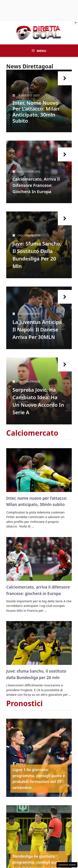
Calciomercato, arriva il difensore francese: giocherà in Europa (36, 185)
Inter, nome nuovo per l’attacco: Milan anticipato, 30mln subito (36, 112)
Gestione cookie (67, 865)
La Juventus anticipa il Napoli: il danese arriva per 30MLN (37, 329)
